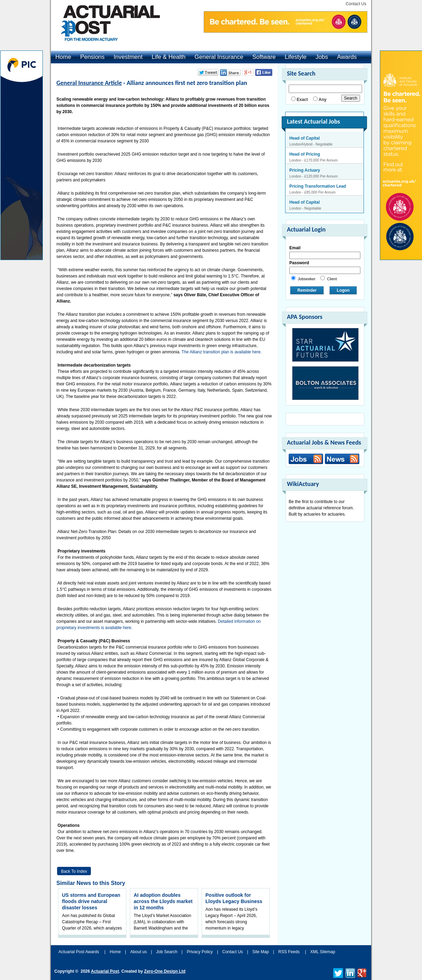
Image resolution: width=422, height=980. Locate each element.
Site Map (261, 952)
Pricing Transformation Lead (318, 186)
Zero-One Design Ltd (165, 971)
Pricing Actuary (305, 170)
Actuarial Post (105, 971)
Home (63, 57)
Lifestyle (296, 57)
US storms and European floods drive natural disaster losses (91, 901)
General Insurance (219, 57)
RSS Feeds (289, 952)
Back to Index (74, 871)
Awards (347, 57)
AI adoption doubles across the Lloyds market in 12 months (163, 901)
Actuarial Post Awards (79, 952)
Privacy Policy (200, 952)
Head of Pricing (305, 154)
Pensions (92, 57)
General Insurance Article (89, 83)
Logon (343, 290)
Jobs (322, 57)
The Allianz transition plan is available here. (221, 352)
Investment (128, 57)
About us (138, 952)
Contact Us (356, 4)
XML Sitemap (323, 952)
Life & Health (168, 57)
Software (264, 57)
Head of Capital (304, 138)
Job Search (167, 952)
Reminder (307, 290)
